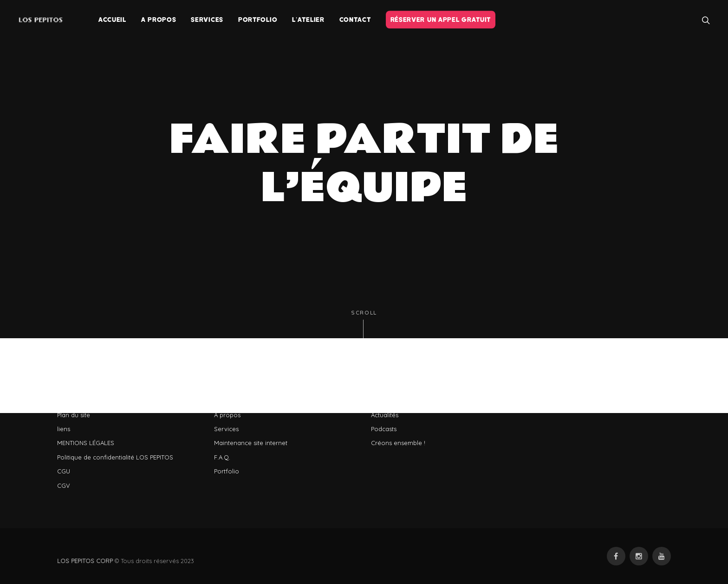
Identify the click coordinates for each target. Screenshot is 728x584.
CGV (64, 486)
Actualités (385, 415)
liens (64, 429)
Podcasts (384, 429)
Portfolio (227, 471)
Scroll (364, 324)
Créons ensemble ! (398, 443)
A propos (227, 415)
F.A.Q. (222, 457)
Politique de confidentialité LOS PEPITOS (115, 457)
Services (226, 429)
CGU (64, 471)
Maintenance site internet (251, 443)
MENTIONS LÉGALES (86, 443)
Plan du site (74, 415)
